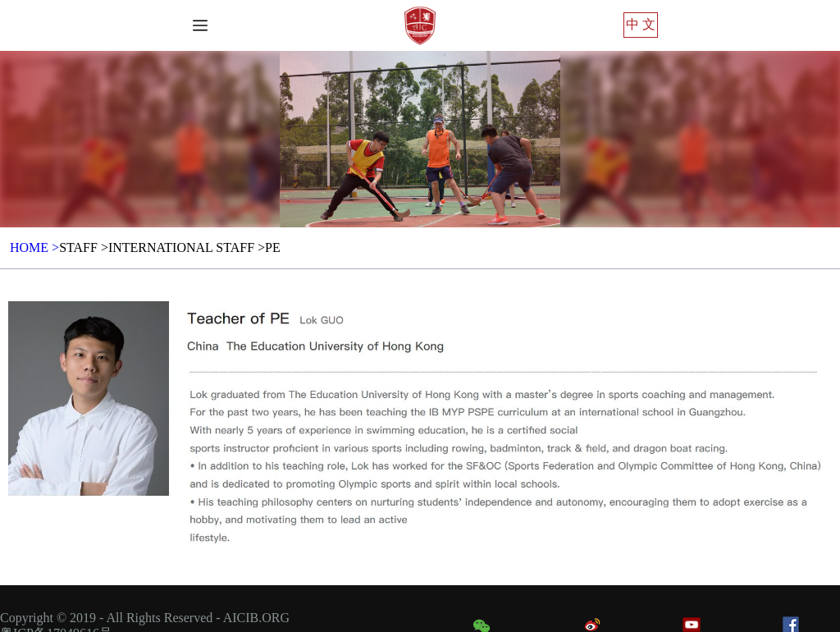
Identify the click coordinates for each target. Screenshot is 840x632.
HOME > (34, 247)
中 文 (641, 24)
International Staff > (187, 247)
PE (273, 247)
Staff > (84, 247)
